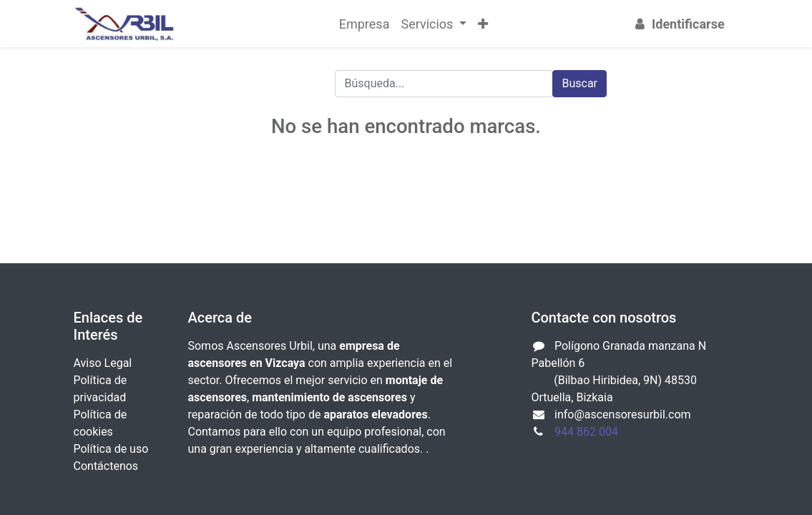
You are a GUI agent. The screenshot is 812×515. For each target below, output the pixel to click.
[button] (483, 24)
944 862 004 (586, 432)
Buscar (579, 83)
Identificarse (678, 24)
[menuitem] (365, 24)
